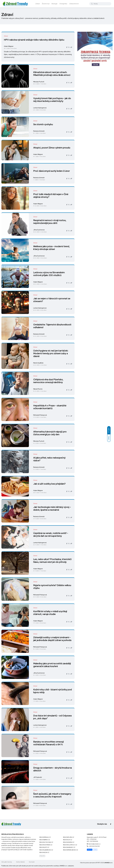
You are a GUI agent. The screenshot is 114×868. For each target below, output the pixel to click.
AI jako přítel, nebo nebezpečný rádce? (50, 459)
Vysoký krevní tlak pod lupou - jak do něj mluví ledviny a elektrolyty (52, 100)
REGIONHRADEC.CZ (69, 847)
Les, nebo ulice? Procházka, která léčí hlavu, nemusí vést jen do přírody (53, 561)
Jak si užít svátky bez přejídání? (50, 484)
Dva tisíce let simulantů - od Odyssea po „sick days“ (48, 717)
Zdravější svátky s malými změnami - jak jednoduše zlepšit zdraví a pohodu (53, 639)
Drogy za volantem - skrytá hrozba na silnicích (51, 769)
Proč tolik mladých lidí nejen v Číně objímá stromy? (51, 196)
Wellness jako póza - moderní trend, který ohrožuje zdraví (52, 248)
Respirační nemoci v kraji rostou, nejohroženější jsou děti (50, 222)
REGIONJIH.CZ (68, 840)
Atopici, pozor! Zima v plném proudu (52, 148)
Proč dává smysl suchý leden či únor (52, 171)
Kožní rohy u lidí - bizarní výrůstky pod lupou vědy (50, 691)
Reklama (95, 850)
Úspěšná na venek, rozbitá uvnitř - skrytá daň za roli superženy (51, 535)
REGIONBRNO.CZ (45, 840)
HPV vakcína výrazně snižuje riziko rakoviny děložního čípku (34, 40)
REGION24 (24, 848)
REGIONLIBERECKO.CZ (46, 850)
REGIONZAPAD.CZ (69, 842)
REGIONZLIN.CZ (44, 852)
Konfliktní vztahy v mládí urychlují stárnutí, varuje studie (50, 613)
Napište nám (90, 850)
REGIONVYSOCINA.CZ (46, 842)
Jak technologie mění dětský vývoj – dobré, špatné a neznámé (52, 509)
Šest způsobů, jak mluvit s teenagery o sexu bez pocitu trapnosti (53, 795)
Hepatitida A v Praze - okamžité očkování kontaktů (50, 407)
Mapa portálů (42, 856)
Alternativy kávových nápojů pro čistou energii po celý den (50, 433)
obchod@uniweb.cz (95, 844)
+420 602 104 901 (94, 846)
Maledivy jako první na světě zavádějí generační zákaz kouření (52, 665)
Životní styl (46, 4)
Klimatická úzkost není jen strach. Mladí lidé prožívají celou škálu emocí (52, 74)
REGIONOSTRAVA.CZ (46, 845)
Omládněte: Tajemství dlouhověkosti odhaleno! (53, 326)
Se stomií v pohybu (43, 124)
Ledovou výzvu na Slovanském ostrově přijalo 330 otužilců (49, 274)
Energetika (63, 4)
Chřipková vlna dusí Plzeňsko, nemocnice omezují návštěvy (49, 381)
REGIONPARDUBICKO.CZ (71, 850)
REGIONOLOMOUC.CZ (70, 845)
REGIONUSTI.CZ (44, 847)
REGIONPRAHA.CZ (45, 837)
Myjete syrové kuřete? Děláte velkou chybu (52, 587)
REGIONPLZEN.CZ (69, 837)
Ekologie (55, 4)
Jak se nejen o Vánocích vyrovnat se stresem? (52, 300)
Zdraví (38, 4)
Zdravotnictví (74, 4)
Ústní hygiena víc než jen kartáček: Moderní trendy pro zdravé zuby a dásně (51, 354)
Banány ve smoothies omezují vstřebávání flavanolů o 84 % (49, 743)
